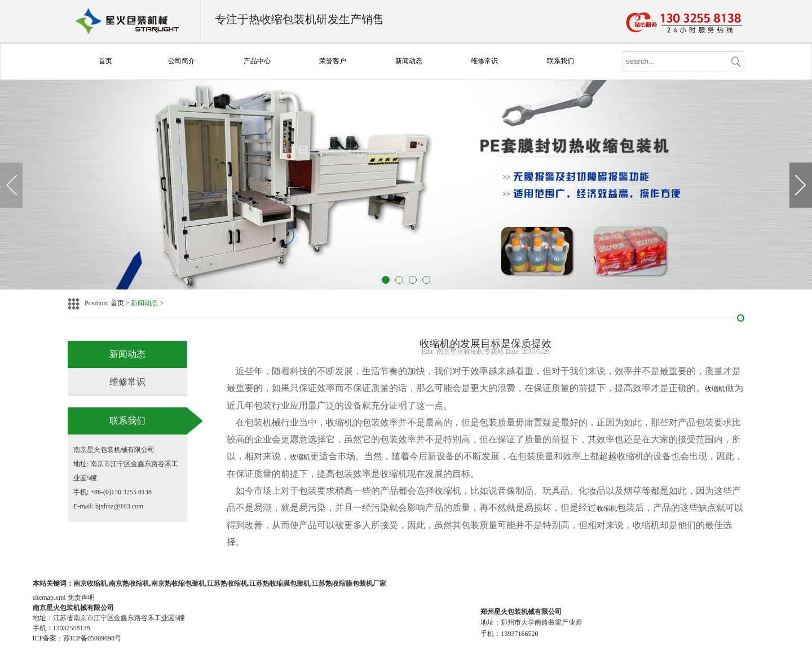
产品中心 (257, 61)
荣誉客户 (333, 61)
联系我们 (561, 61)
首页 (105, 61)
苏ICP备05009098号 (92, 638)
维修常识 (484, 61)
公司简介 (182, 61)
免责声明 (81, 598)
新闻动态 (409, 61)
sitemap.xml (49, 598)
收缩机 (715, 389)
